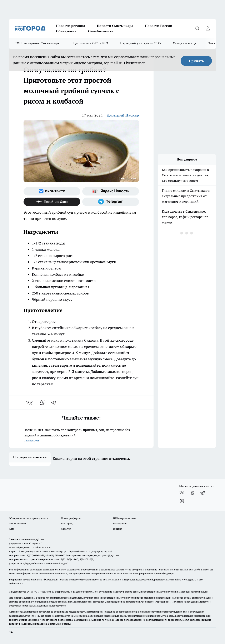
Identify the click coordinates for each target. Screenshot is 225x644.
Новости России (159, 26)
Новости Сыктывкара (115, 26)
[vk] (30, 403)
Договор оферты (71, 518)
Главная (118, 529)
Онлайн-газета (101, 31)
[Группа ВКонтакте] (52, 191)
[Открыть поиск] (197, 28)
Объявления (66, 31)
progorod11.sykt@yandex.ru (25, 563)
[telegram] (55, 403)
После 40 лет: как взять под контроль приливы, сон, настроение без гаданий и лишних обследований (81, 435)
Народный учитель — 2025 (141, 43)
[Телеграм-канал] (111, 202)
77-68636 (43, 592)
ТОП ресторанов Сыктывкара (37, 43)
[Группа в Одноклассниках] (192, 493)
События (66, 529)
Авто (12, 529)
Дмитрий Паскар (123, 115)
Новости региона (71, 26)
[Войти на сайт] (208, 28)
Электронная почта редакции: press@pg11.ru (92, 555)
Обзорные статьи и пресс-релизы (29, 518)
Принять (196, 61)
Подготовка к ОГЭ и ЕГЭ (90, 43)
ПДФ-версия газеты (125, 518)
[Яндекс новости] (111, 191)
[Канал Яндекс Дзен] (52, 202)
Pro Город (67, 523)
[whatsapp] (43, 403)
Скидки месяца (185, 43)
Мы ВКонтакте (17, 523)
